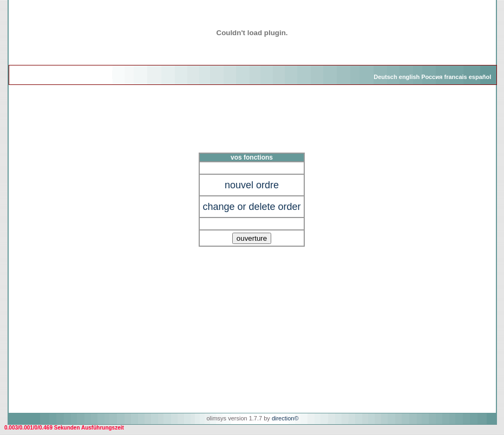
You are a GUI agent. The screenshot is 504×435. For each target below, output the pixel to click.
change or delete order (251, 207)
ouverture (252, 238)
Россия (432, 77)
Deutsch (385, 77)
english (410, 77)
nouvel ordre (252, 185)
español (480, 77)
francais (455, 77)
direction (283, 418)
